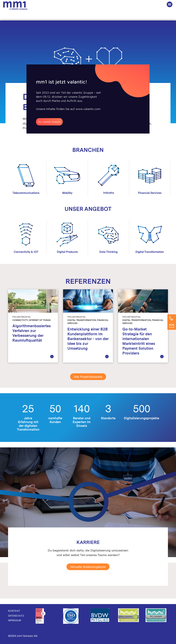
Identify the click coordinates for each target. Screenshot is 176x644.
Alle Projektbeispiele (88, 377)
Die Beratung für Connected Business (15, 5)
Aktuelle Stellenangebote (88, 567)
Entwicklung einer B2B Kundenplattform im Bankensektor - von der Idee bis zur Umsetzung (88, 339)
